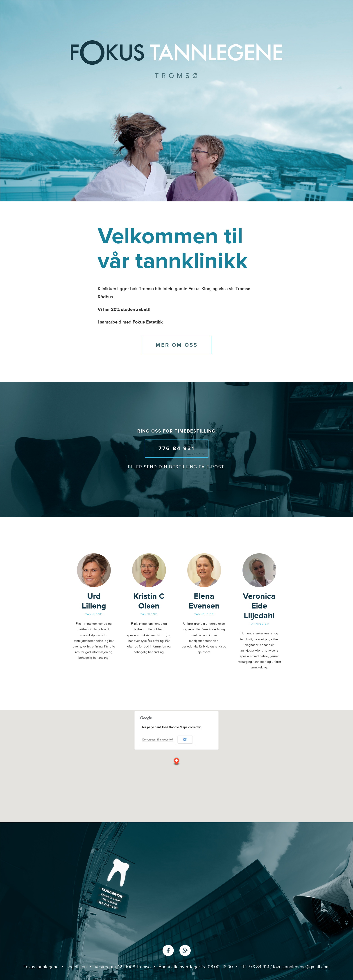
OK (185, 740)
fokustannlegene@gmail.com (301, 967)
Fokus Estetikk (148, 322)
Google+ (185, 950)
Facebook (168, 950)
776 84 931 (177, 448)
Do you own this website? (158, 740)
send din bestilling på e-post (184, 467)
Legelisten (77, 967)
